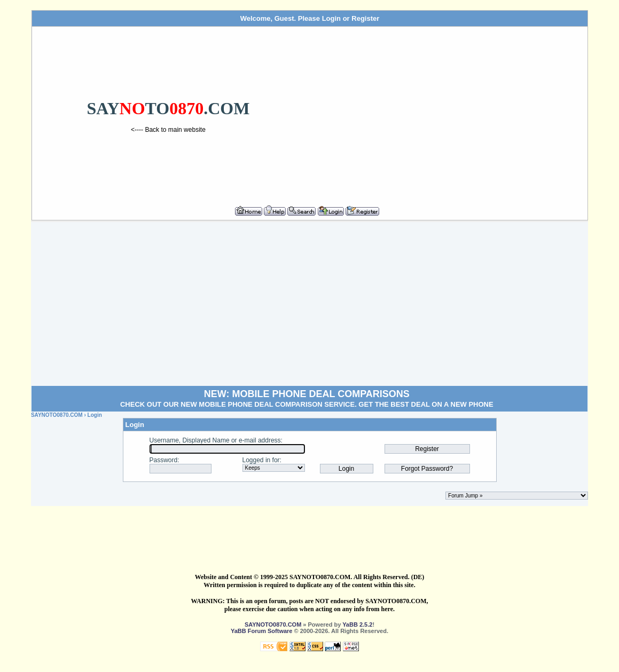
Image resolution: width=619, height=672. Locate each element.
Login (331, 18)
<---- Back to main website (168, 130)
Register (365, 18)
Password (164, 460)
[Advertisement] (444, 112)
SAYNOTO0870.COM (57, 415)
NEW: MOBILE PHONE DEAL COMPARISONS (307, 394)
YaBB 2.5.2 (357, 624)
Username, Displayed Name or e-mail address (215, 440)
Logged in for (261, 460)
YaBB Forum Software (262, 631)
